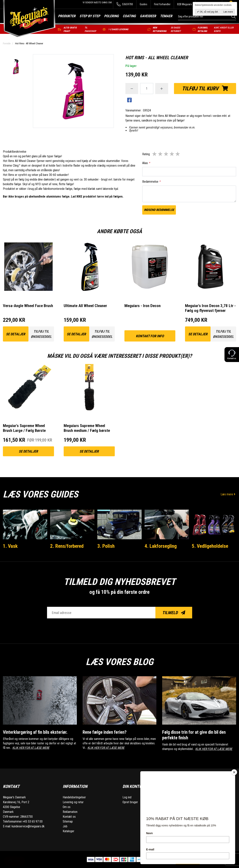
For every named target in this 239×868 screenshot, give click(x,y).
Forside (7, 43)
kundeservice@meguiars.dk (28, 826)
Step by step (90, 16)
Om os (67, 807)
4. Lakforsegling (161, 546)
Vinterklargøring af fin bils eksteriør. (35, 732)
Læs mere (228, 494)
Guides (143, 4)
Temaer (166, 16)
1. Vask (10, 546)
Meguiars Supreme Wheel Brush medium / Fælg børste (87, 428)
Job (65, 826)
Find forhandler (162, 4)
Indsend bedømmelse (159, 210)
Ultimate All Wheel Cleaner (85, 306)
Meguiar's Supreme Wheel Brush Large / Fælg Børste (24, 428)
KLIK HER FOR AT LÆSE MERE (31, 748)
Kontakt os (69, 817)
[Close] (234, 772)
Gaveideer (148, 16)
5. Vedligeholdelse (210, 546)
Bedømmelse (151, 182)
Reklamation (70, 812)
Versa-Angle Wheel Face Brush (28, 306)
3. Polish (106, 546)
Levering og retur (73, 802)
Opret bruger (130, 802)
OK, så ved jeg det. (209, 12)
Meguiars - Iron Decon (143, 306)
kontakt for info (150, 336)
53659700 (125, 4)
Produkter (67, 16)
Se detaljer (16, 334)
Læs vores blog (119, 662)
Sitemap (68, 821)
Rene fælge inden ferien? (105, 732)
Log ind (127, 797)
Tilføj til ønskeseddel (41, 334)
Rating (146, 154)
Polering (111, 16)
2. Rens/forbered (67, 546)
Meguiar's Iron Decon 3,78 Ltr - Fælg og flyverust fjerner (210, 308)
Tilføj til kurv (205, 89)
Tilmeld (174, 613)
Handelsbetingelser (74, 797)
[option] (16, 67)
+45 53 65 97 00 (33, 821)
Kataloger (69, 831)
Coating (129, 16)
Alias (146, 163)
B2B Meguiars (185, 4)
